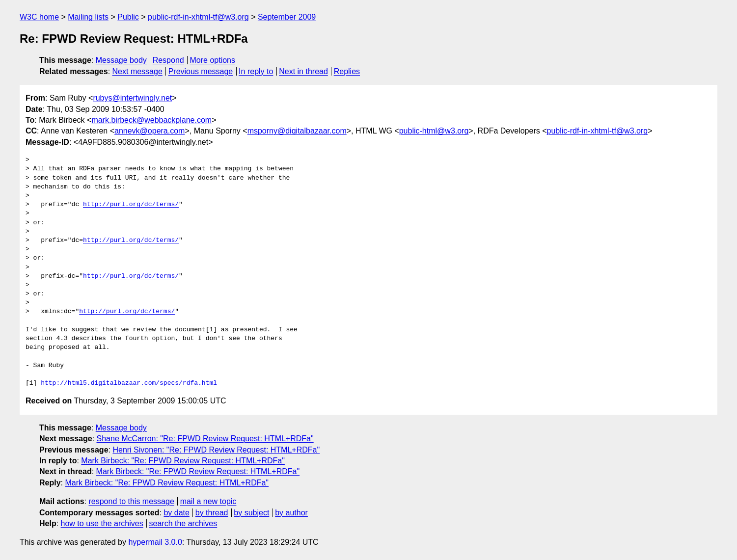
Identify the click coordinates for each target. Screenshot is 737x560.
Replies (347, 71)
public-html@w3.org (434, 131)
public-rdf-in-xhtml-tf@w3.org (198, 17)
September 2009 (287, 17)
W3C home (39, 17)
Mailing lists (88, 17)
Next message (137, 71)
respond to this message (131, 501)
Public (128, 17)
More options (213, 60)
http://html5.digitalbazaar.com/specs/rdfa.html (129, 383)
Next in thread (303, 71)
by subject (251, 513)
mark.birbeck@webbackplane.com (151, 120)
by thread (212, 513)
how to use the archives (102, 523)
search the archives (183, 523)
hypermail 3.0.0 (155, 542)
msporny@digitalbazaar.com (297, 131)
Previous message (201, 71)
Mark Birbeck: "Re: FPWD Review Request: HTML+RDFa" (183, 461)
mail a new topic (208, 501)
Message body (121, 60)
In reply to (256, 71)
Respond (168, 60)
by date (176, 513)
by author (291, 513)
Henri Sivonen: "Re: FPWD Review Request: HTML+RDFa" (216, 450)
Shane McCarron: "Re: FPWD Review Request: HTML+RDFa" (205, 439)
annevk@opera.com (150, 131)
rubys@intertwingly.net (132, 98)
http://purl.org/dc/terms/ (131, 205)
